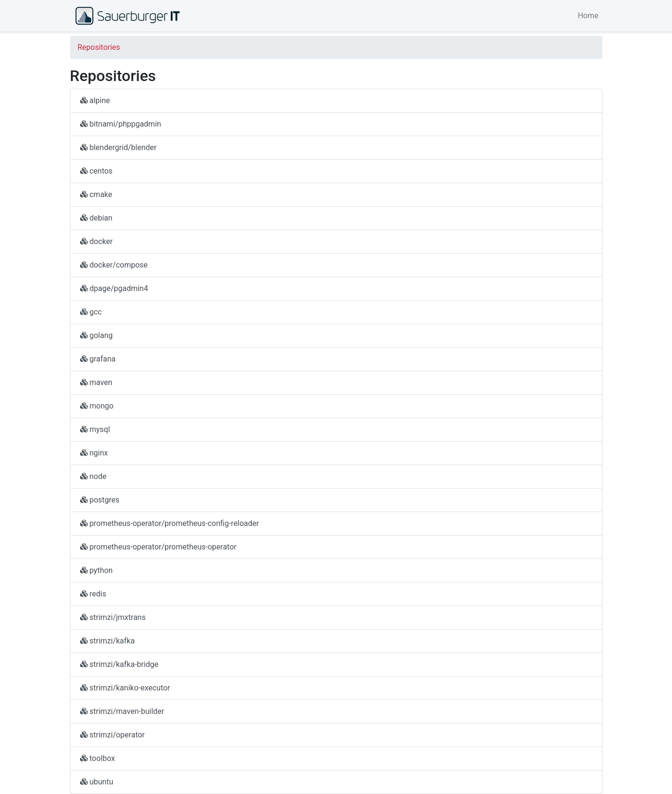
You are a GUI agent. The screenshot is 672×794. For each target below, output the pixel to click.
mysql (95, 429)
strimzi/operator (112, 735)
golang (97, 335)
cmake (96, 194)
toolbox (98, 758)
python (96, 570)
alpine (95, 100)
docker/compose (114, 265)
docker (96, 241)
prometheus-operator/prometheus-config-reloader (170, 523)
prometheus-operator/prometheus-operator (158, 547)
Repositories (99, 47)
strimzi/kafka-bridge (119, 664)
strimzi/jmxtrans (113, 617)
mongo (97, 406)
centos (96, 171)
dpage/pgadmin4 (114, 288)
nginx (94, 453)
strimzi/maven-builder (122, 711)
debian (96, 218)
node (93, 476)
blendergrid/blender (118, 147)
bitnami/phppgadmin (121, 124)
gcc (91, 312)
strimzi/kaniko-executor (125, 688)
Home (588, 16)
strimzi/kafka (107, 641)
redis (93, 594)
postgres (100, 500)
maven (96, 382)
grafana (98, 359)
